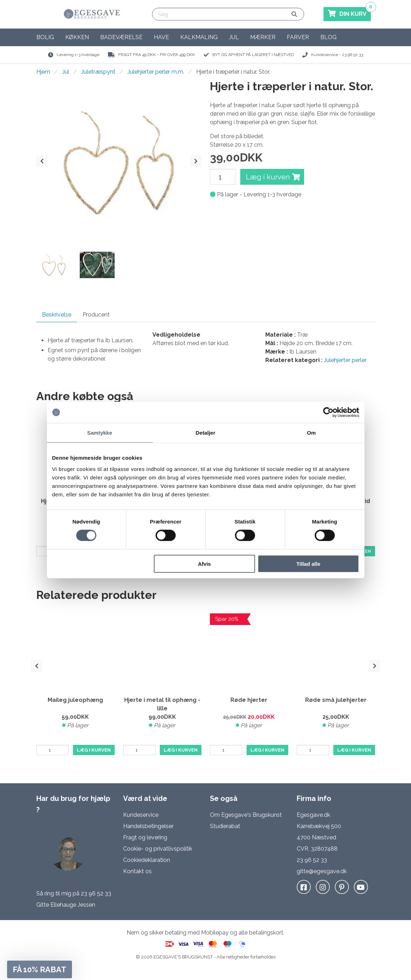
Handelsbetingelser (148, 826)
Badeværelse (121, 37)
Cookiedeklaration (147, 860)
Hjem (43, 72)
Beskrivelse (57, 315)
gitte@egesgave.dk (322, 871)
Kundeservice (141, 815)
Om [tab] (311, 433)
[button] (40, 969)
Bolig (45, 37)
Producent (96, 315)
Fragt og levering (145, 837)
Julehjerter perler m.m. (156, 72)
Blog (328, 37)
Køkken (77, 37)
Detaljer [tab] (206, 433)
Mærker (263, 37)
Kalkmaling (199, 37)
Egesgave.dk (313, 815)
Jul (234, 37)
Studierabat (225, 826)
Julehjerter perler (345, 360)
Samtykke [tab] (100, 433)
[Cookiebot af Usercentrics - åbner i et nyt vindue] (328, 412)
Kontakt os (137, 871)
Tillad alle (308, 563)
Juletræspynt (98, 72)
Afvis (204, 563)
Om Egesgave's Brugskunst (246, 815)
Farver (298, 37)
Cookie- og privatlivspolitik (158, 849)
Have (161, 37)
